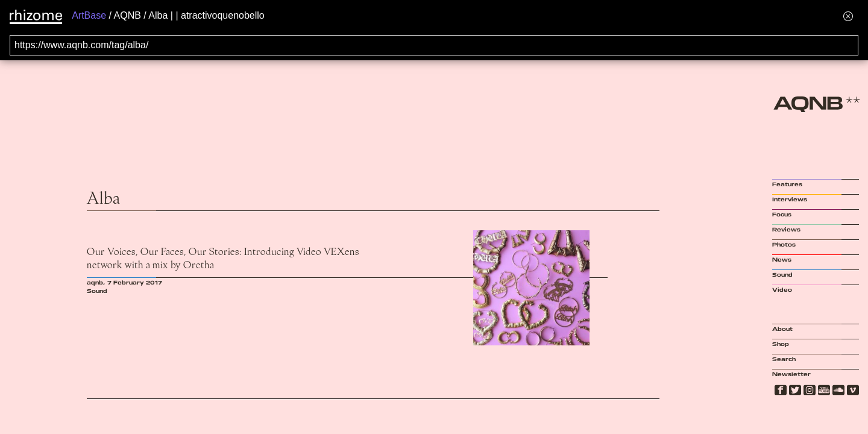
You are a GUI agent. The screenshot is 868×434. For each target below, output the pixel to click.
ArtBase (89, 15)
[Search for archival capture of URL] (434, 45)
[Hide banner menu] (848, 16)
